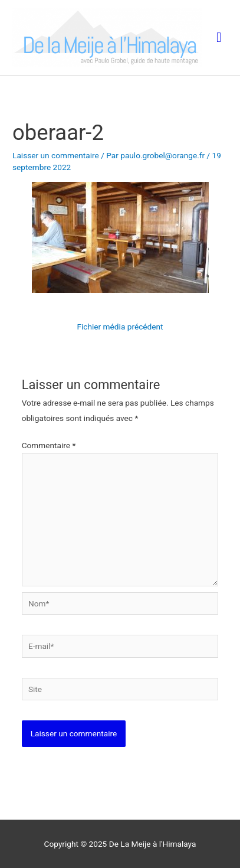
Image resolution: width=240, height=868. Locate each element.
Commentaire (49, 445)
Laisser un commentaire (56, 155)
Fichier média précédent (120, 327)
